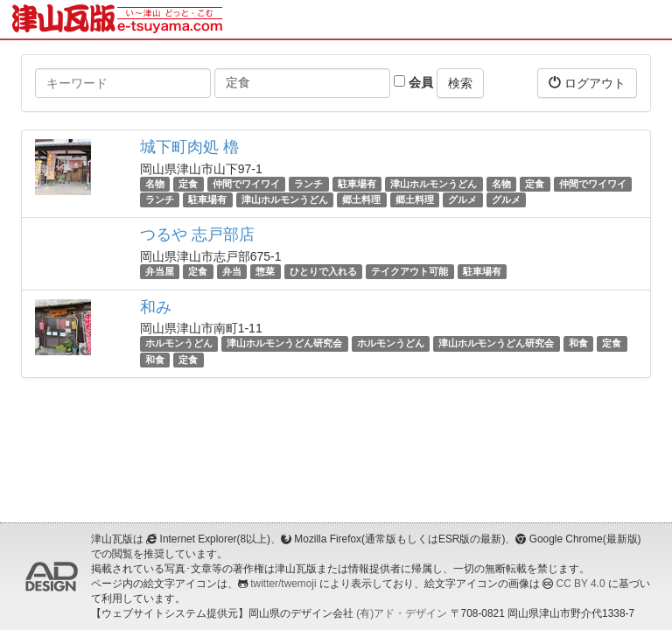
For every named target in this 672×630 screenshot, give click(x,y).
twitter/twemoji (283, 584)
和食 (578, 344)
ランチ (308, 184)
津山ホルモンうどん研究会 (284, 344)
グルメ (462, 199)
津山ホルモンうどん (434, 184)
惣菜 (265, 271)
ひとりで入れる (323, 271)
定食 (188, 184)
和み (156, 307)
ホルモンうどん (179, 344)
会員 (413, 82)
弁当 (232, 271)
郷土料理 (361, 199)
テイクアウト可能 (409, 271)
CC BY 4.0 (581, 584)
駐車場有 (357, 184)
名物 (155, 184)
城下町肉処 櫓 (189, 147)
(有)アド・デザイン (402, 613)
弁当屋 (160, 271)
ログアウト (587, 83)
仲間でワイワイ (246, 184)
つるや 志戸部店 (197, 234)
